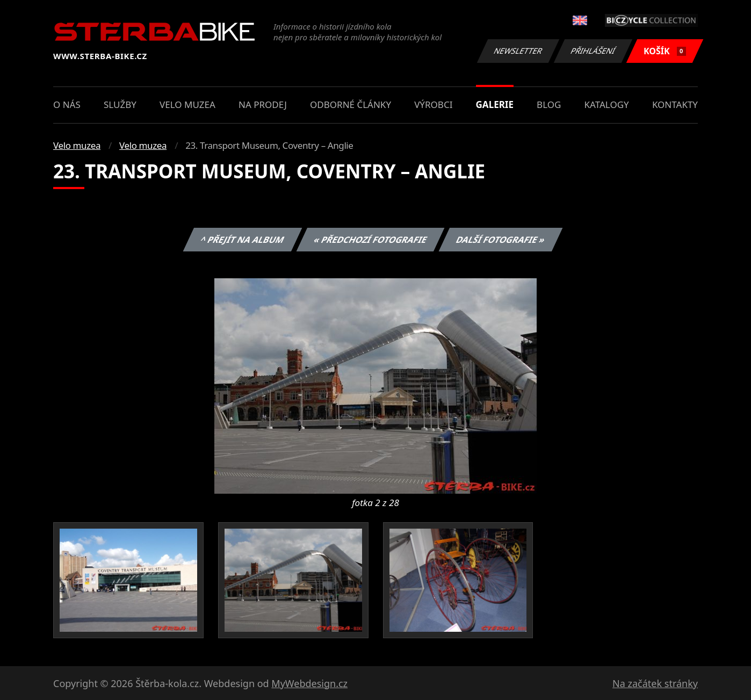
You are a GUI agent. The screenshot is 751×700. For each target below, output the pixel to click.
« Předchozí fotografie (370, 240)
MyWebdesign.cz (309, 683)
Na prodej (263, 104)
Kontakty (675, 104)
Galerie (495, 104)
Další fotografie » (501, 240)
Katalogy (607, 104)
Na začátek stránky (655, 683)
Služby (120, 104)
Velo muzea (187, 104)
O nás (67, 104)
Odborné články (351, 104)
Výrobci (433, 104)
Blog (549, 104)
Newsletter (518, 51)
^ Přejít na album (243, 240)
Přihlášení (593, 51)
